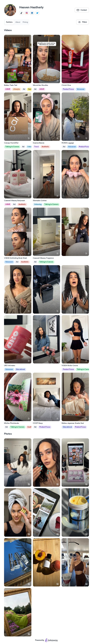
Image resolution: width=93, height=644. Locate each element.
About (18, 22)
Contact (82, 10)
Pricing (25, 22)
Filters (83, 22)
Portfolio (9, 22)
